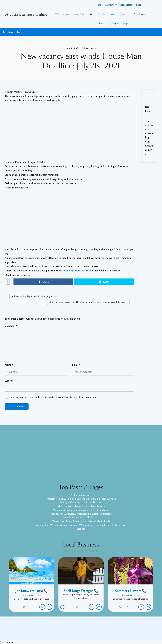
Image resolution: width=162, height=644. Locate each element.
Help (125, 23)
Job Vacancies (89, 48)
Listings (81, 529)
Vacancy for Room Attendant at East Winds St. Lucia (81, 521)
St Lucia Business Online (26, 14)
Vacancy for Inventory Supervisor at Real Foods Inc (81, 510)
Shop (139, 5)
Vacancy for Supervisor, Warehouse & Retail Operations (81, 514)
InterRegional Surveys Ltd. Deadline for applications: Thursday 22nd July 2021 (87, 302)
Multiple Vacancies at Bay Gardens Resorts (81, 506)
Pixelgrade (103, 631)
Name (9, 365)
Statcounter (7, 642)
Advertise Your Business (135, 14)
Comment (11, 326)
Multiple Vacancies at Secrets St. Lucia (81, 502)
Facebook (8, 32)
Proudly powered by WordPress (68, 631)
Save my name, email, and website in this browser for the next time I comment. (54, 397)
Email (76, 365)
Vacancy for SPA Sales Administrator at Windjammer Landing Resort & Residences (81, 525)
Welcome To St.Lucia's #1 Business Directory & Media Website (81, 499)
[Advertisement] (69, 134)
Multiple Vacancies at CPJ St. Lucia (81, 517)
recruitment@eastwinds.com (75, 270)
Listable (91, 631)
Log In (116, 23)
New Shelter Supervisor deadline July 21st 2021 (37, 296)
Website (9, 381)
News (101, 23)
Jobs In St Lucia (106, 14)
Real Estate (126, 5)
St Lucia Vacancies (81, 495)
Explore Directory (107, 5)
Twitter (21, 32)
